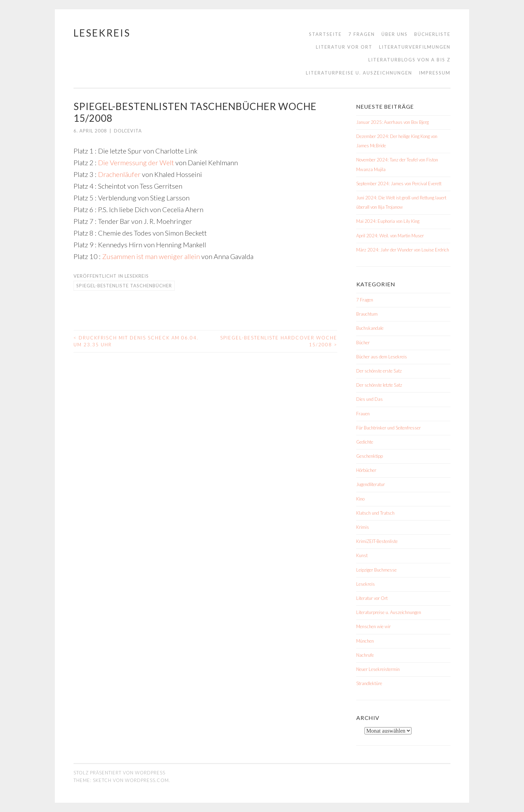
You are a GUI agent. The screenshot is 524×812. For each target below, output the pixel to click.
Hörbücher (366, 470)
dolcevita (128, 131)
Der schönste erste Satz (379, 371)
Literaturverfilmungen (415, 47)
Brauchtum (367, 314)
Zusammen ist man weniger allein (151, 256)
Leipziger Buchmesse (376, 570)
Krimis (363, 527)
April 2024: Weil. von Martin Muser (390, 236)
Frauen (363, 414)
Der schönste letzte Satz (379, 385)
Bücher (363, 343)
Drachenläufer (119, 174)
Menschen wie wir (373, 626)
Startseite (325, 34)
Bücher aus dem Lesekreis (382, 357)
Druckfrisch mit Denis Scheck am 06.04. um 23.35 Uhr (136, 341)
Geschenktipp (370, 456)
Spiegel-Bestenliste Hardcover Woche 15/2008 (279, 341)
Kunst (362, 555)
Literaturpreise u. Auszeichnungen (359, 73)
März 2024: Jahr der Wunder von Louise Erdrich (403, 250)
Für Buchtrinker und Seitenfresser (389, 428)
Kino (360, 499)
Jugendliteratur (371, 484)
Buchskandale (370, 328)
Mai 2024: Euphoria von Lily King (388, 221)
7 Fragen (362, 34)
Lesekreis (102, 33)
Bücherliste (432, 34)
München (365, 641)
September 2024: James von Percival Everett (399, 184)
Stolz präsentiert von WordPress (119, 773)
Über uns (395, 34)
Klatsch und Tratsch (375, 513)
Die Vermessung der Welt (136, 162)
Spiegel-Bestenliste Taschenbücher (124, 286)
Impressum (435, 73)
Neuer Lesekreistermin (378, 669)
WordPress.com (147, 780)
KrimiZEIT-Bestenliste (377, 541)
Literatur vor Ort (344, 47)
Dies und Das (370, 399)
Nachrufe (365, 655)
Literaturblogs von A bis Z (409, 60)
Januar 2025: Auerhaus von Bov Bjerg (392, 122)
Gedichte (365, 442)
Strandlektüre (369, 683)
